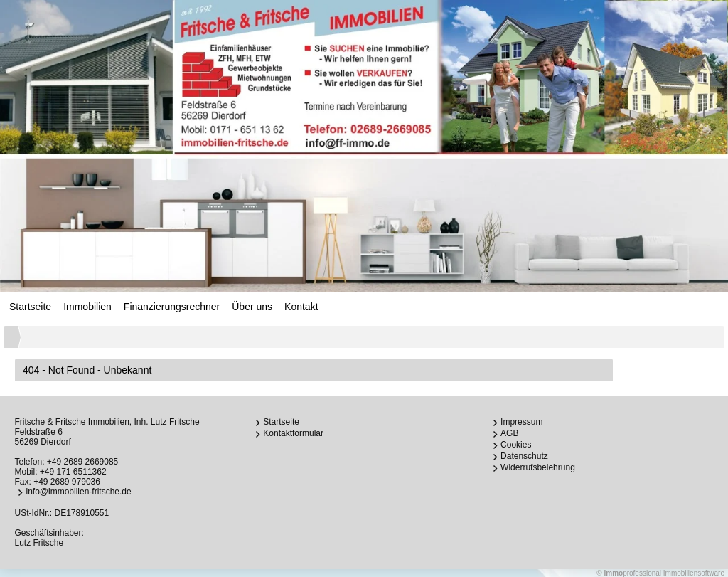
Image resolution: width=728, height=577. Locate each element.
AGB (509, 433)
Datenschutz (524, 456)
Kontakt (301, 307)
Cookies (516, 445)
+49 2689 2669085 (82, 462)
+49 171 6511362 (73, 472)
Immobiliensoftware (694, 573)
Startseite (30, 307)
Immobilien (87, 307)
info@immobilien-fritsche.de (78, 492)
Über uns (252, 307)
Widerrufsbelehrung (538, 467)
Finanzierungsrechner (172, 307)
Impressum (521, 422)
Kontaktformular (293, 433)
